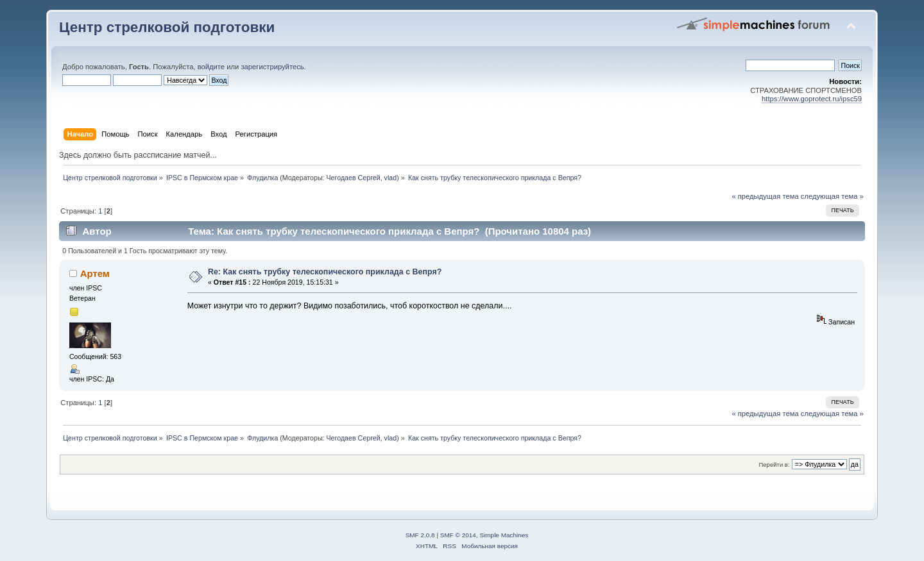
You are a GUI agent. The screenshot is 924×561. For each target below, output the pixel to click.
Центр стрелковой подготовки (167, 27)
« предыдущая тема (765, 196)
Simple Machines (504, 535)
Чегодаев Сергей (354, 178)
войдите (211, 67)
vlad (391, 178)
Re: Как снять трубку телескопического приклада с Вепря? (325, 272)
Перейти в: (774, 465)
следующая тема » (832, 196)
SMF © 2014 (458, 535)
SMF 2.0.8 (420, 535)
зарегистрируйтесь (272, 67)
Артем (95, 273)
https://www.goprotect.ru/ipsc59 (812, 99)
